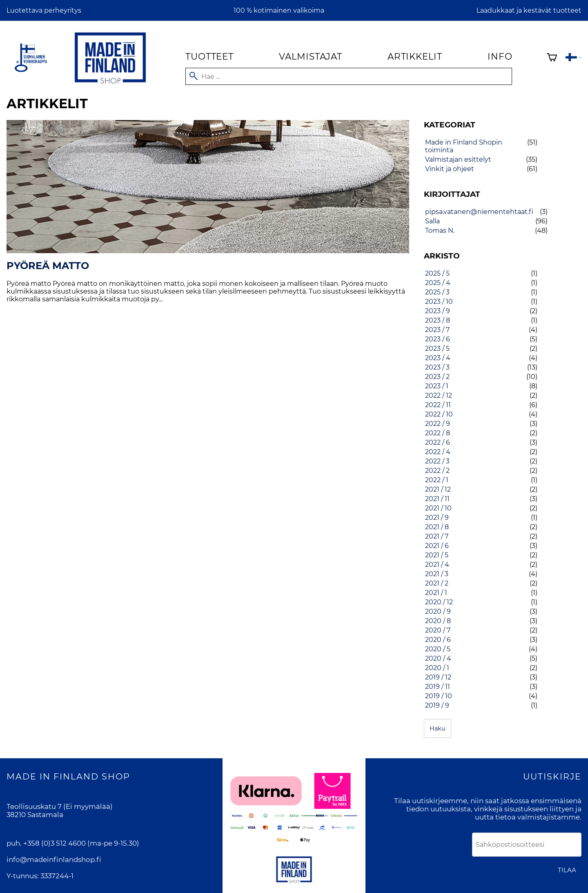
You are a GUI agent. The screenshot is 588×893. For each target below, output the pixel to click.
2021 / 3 (437, 574)
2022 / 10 (439, 414)
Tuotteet (209, 56)
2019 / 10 (439, 696)
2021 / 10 (438, 508)
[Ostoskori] (552, 58)
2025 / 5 (437, 273)
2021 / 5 (437, 555)
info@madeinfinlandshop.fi (54, 860)
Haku (438, 728)
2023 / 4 (438, 358)
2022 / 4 (438, 452)
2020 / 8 (438, 621)
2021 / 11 (437, 499)
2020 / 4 (438, 658)
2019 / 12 (438, 677)
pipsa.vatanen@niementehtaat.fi (479, 212)
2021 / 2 (437, 583)
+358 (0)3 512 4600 (55, 843)
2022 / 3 (437, 461)
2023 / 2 (437, 377)
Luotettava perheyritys (44, 10)
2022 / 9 (438, 424)
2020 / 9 (438, 611)
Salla (432, 221)
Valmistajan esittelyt (458, 159)
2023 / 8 (438, 320)
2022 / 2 (437, 471)
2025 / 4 (438, 283)
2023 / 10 (439, 302)
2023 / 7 (437, 330)
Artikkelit (415, 56)
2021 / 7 (437, 536)
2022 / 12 (439, 395)
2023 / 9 (438, 311)
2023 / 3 (437, 367)
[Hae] (349, 76)
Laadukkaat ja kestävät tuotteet (529, 10)
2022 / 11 (438, 405)
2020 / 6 (438, 640)
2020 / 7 (438, 630)
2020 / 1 (437, 668)
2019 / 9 (437, 705)
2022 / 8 (438, 433)
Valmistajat (311, 56)
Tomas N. (440, 230)
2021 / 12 (438, 489)
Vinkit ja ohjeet (450, 169)
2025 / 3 (437, 292)
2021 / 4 (437, 565)
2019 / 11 (438, 687)
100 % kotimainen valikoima (279, 10)
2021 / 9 (437, 518)
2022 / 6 (438, 442)
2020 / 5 (438, 649)
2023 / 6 (438, 339)
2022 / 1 (437, 480)
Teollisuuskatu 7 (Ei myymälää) (60, 806)
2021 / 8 (437, 527)
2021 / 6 (437, 546)
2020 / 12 (439, 602)
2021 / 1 (436, 593)
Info (500, 56)
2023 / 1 (437, 386)
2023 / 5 (437, 349)
